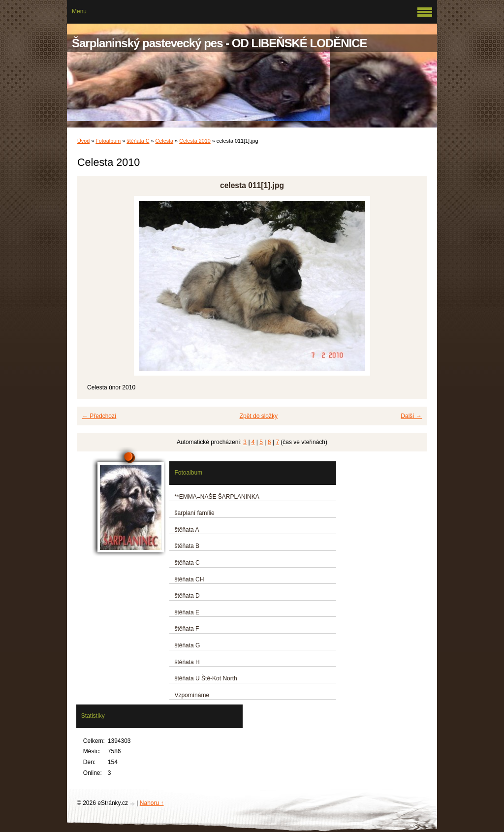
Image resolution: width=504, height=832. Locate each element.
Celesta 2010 (195, 141)
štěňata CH (189, 579)
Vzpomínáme (192, 695)
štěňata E (187, 612)
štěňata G (187, 645)
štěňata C (138, 141)
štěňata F (187, 629)
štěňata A (187, 530)
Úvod (83, 141)
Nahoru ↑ (152, 803)
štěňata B (187, 546)
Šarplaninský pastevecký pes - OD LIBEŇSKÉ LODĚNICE (220, 43)
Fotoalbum (108, 141)
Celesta (165, 141)
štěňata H (187, 662)
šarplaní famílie (194, 513)
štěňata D (187, 596)
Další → (411, 416)
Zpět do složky (259, 416)
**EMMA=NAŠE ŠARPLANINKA (217, 497)
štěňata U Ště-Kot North (205, 678)
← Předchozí (99, 416)
